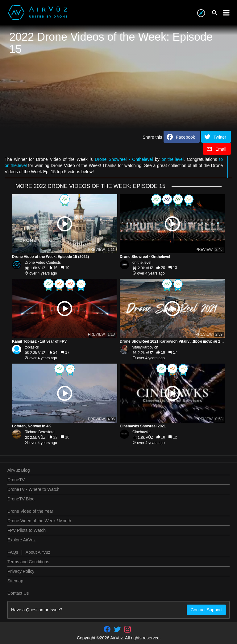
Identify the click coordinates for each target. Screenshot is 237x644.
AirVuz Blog (19, 470)
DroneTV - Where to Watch (33, 489)
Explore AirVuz (21, 540)
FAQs (13, 552)
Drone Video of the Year (30, 511)
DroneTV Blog (21, 499)
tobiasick (32, 347)
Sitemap (15, 581)
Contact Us (18, 593)
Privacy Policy (21, 571)
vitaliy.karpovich (145, 347)
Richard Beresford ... (42, 432)
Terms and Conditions (28, 562)
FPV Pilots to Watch (27, 530)
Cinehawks (141, 432)
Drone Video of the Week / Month (39, 521)
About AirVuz (38, 552)
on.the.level (173, 159)
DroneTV (16, 480)
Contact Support (206, 610)
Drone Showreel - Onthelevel (124, 159)
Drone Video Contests (43, 263)
